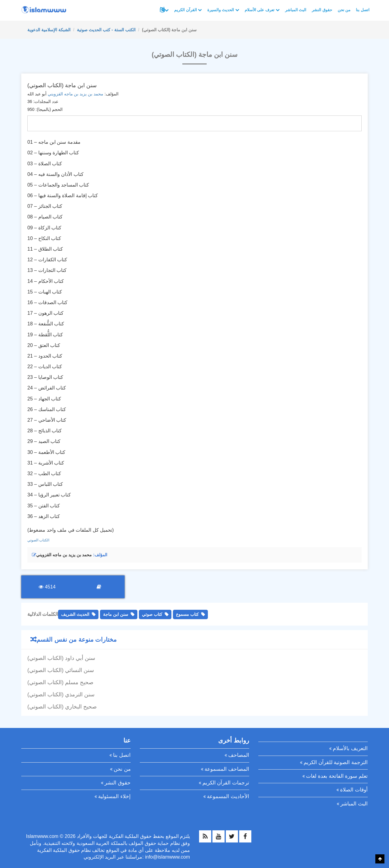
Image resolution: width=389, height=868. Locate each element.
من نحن (344, 10)
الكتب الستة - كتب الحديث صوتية (106, 30)
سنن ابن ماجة (116, 614)
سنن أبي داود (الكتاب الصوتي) (61, 658)
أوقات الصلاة (354, 790)
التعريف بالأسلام (350, 748)
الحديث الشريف (75, 614)
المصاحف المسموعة (227, 769)
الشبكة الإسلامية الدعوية (49, 30)
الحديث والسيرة (223, 10)
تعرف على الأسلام (262, 10)
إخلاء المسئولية (114, 796)
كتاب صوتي (152, 614)
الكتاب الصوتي (38, 540)
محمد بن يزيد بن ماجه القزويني (76, 94)
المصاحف (239, 755)
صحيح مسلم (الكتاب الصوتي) (60, 682)
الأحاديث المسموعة (228, 796)
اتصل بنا (363, 10)
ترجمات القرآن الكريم (226, 783)
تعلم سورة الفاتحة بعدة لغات (337, 776)
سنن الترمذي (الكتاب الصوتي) (61, 695)
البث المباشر (296, 10)
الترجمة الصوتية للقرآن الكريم (336, 762)
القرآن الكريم (188, 10)
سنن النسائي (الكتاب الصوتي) (61, 670)
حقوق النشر (322, 10)
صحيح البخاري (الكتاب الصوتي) (62, 707)
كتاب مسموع (187, 614)
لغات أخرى (167, 10)
